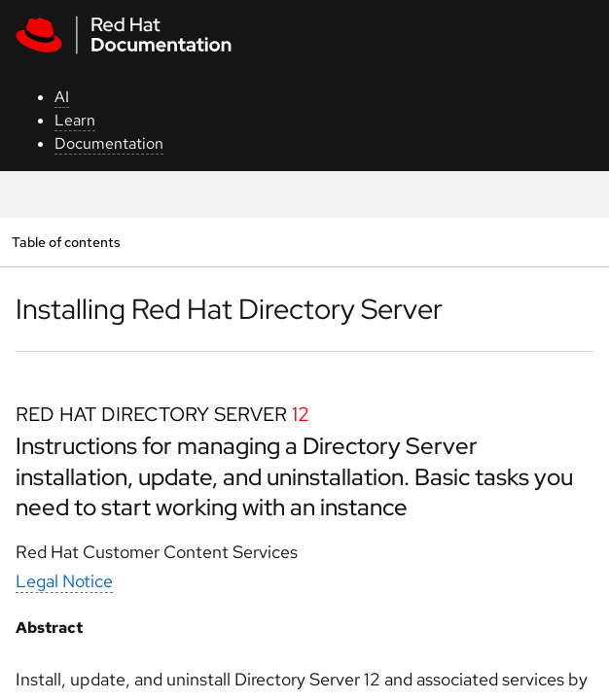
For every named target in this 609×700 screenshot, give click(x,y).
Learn (75, 120)
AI (62, 97)
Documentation (109, 143)
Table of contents (66, 242)
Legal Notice (64, 581)
